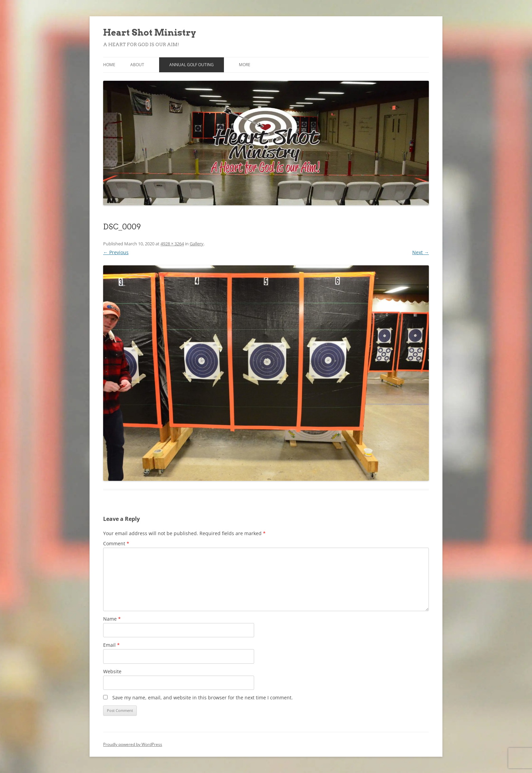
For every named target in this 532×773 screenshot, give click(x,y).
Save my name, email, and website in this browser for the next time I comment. (203, 697)
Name (112, 619)
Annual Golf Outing (192, 65)
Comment (116, 543)
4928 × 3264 (172, 244)
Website (112, 671)
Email (111, 645)
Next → (421, 252)
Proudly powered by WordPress (133, 744)
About (137, 65)
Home (109, 65)
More (245, 65)
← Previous (116, 252)
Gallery (197, 244)
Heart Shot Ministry (150, 32)
